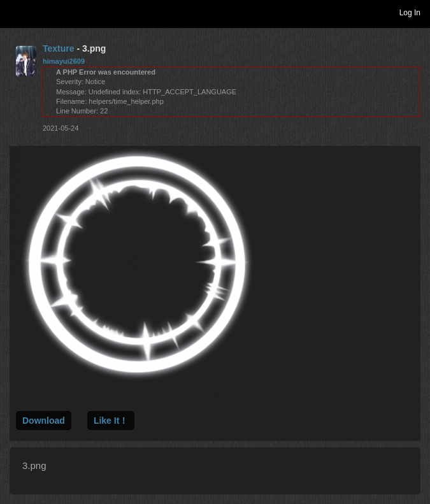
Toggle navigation (15, 12)
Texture (59, 48)
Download (44, 421)
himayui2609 (64, 61)
